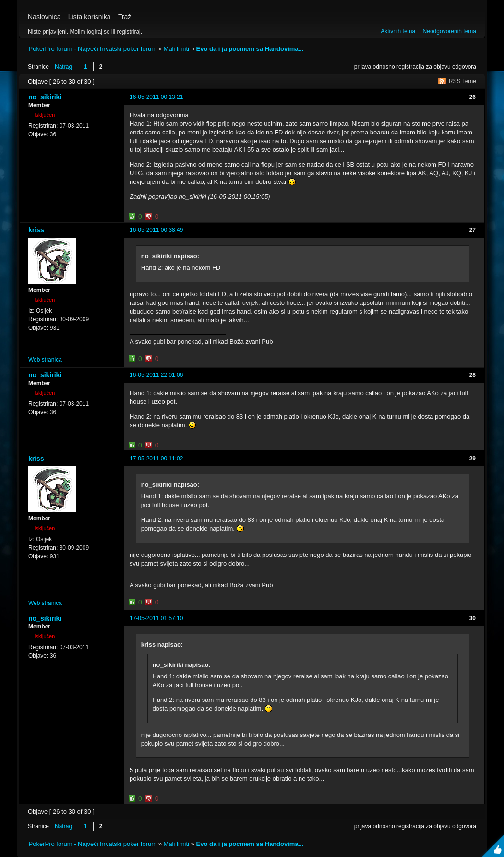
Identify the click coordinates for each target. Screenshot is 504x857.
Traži (126, 17)
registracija (410, 67)
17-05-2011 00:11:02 (156, 459)
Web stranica (45, 360)
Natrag (63, 67)
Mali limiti (176, 49)
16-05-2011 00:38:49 (156, 230)
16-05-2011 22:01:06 (156, 375)
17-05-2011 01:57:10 (156, 618)
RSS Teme (462, 81)
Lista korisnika (90, 17)
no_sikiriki (45, 97)
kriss (36, 230)
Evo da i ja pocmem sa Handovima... (250, 49)
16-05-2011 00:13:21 (156, 97)
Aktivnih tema (398, 31)
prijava (363, 67)
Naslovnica (44, 17)
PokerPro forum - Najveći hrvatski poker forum (93, 49)
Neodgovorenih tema (450, 31)
